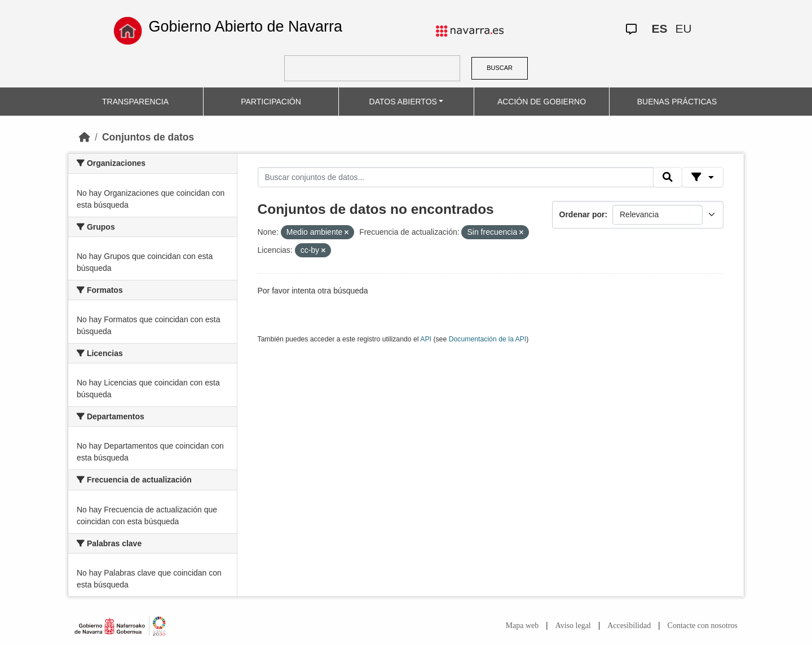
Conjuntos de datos (148, 137)
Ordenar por (582, 214)
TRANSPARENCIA (135, 102)
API (426, 339)
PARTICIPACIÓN (271, 102)
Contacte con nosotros (703, 626)
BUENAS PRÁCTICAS (677, 102)
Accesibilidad (629, 626)
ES (659, 28)
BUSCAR (500, 68)
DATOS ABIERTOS (403, 102)
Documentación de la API (488, 339)
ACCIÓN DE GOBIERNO (542, 102)
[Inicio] (85, 137)
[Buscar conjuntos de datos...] (456, 177)
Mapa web (522, 626)
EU (683, 28)
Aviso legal (573, 626)
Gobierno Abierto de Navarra (245, 27)
